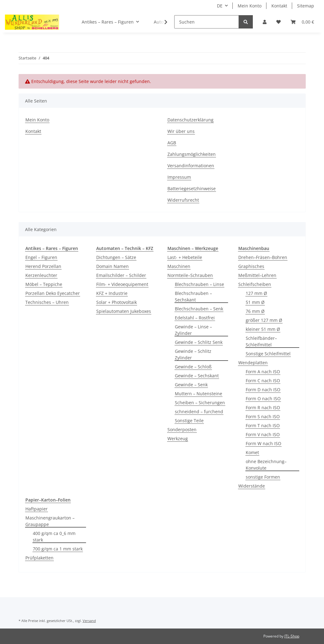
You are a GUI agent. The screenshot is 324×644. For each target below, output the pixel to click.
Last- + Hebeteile (185, 257)
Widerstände (252, 486)
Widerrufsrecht (183, 200)
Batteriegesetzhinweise (192, 188)
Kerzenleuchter (41, 275)
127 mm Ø (256, 293)
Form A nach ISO (263, 372)
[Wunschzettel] (279, 22)
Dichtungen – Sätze (116, 257)
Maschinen (179, 266)
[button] (265, 22)
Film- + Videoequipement (122, 284)
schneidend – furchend (199, 412)
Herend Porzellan (43, 266)
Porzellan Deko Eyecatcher (53, 293)
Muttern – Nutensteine (199, 394)
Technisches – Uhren (47, 302)
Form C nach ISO (263, 381)
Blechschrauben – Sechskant (193, 296)
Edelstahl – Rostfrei (195, 318)
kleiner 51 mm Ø (263, 329)
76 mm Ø (255, 311)
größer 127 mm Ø (264, 320)
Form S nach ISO (263, 416)
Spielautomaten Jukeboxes (124, 311)
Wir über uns (181, 131)
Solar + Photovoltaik (117, 302)
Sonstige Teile (189, 421)
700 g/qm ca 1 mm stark (58, 549)
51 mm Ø (255, 302)
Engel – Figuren (41, 257)
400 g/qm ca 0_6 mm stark (54, 537)
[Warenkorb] (302, 22)
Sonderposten (182, 429)
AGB (172, 143)
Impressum (179, 177)
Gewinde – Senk (191, 385)
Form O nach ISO (263, 399)
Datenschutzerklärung (190, 120)
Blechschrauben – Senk (199, 309)
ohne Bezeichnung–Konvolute (266, 465)
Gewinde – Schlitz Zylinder (193, 354)
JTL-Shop (292, 636)
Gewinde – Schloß (193, 367)
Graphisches (251, 266)
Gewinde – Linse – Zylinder (193, 330)
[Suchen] (207, 22)
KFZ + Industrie (112, 293)
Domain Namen (112, 266)
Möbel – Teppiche (44, 284)
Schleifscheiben (255, 284)
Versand (89, 621)
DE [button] (220, 6)
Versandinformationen (191, 166)
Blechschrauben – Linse (199, 284)
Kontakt (279, 6)
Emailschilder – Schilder (121, 275)
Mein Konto (250, 6)
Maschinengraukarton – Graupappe (50, 521)
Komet (252, 452)
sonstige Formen (263, 477)
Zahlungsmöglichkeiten (192, 154)
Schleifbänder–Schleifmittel (261, 341)
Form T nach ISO (263, 425)
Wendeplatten (253, 363)
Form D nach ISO (263, 390)
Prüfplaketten (39, 558)
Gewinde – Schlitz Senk (199, 342)
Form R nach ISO (263, 407)
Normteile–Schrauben (190, 275)
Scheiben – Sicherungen (200, 403)
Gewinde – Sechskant (197, 376)
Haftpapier (37, 509)
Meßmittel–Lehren (257, 275)
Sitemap (306, 6)
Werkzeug (178, 438)
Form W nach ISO (264, 443)
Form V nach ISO (263, 434)
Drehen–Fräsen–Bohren (263, 257)
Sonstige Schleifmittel (268, 354)
